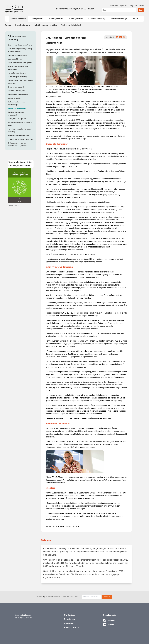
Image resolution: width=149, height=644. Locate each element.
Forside (8, 25)
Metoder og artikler (14, 98)
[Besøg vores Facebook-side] (119, 620)
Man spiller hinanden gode (17, 73)
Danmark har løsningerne (17, 91)
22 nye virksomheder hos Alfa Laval (20, 45)
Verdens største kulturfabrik (18, 108)
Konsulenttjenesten (19, 19)
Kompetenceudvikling (97, 19)
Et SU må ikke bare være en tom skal (20, 139)
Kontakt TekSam (71, 628)
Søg (141, 10)
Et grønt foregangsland (16, 87)
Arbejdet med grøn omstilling (46, 25)
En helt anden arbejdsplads (17, 55)
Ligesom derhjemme (15, 59)
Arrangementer (37, 19)
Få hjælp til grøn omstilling (17, 77)
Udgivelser (134, 6)
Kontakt (141, 6)
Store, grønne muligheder (17, 119)
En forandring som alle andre (18, 94)
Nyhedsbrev (124, 6)
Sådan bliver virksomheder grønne (20, 63)
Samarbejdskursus (56, 19)
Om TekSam (114, 6)
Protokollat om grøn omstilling (19, 135)
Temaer (135, 19)
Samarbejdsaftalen (76, 19)
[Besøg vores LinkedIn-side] (119, 624)
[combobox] (119, 10)
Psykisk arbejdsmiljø (119, 19)
